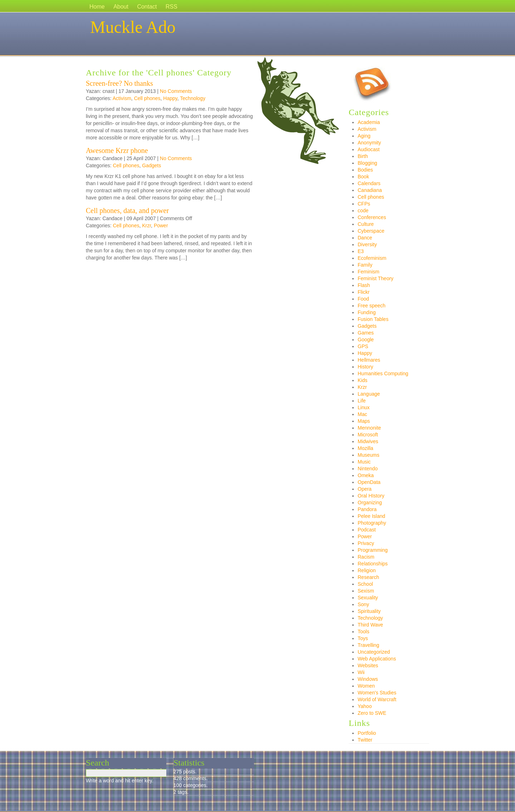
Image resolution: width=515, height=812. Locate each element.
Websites (368, 665)
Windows (368, 679)
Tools (364, 632)
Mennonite (369, 428)
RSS (171, 7)
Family (365, 265)
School (365, 584)
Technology (193, 98)
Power (161, 226)
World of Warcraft (377, 699)
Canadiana (370, 190)
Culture (366, 224)
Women (366, 686)
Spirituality (369, 611)
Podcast (367, 530)
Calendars (369, 183)
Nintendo (368, 469)
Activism (122, 98)
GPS (363, 346)
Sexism (366, 591)
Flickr (364, 292)
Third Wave (370, 625)
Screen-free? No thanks (119, 83)
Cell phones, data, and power (127, 211)
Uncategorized (374, 652)
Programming (373, 550)
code (363, 211)
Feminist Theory (376, 278)
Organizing (370, 502)
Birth (363, 156)
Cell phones (147, 98)
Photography (372, 523)
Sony (363, 604)
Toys (363, 638)
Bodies (365, 170)
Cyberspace (371, 231)
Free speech (372, 306)
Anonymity (369, 143)
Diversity (367, 244)
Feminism (369, 272)
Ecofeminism (372, 258)
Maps (364, 421)
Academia (369, 122)
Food (363, 299)
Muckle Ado (133, 27)
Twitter (365, 740)
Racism (366, 557)
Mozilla (366, 448)
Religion (367, 570)
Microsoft (368, 435)
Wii (361, 672)
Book (363, 177)
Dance (365, 238)
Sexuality (368, 598)
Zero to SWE (372, 713)
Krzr (146, 226)
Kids (362, 380)
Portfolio (367, 733)
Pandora (367, 509)
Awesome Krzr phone (117, 150)
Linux (364, 407)
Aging (364, 136)
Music (364, 462)
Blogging (367, 163)
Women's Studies (377, 693)
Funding (367, 312)
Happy (170, 98)
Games (366, 333)
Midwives (368, 441)
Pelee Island (371, 516)
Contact (147, 7)
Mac (362, 414)
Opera (365, 489)
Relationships (373, 564)
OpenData (369, 482)
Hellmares (369, 360)
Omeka (366, 475)
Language (369, 394)
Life (362, 401)
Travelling (368, 645)
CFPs (364, 204)
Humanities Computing (383, 373)
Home (97, 7)
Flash (364, 285)
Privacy (366, 543)
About (121, 7)
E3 (361, 251)
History (366, 367)
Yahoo (365, 706)
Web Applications (377, 659)
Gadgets (151, 165)
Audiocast (369, 149)
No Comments (176, 91)
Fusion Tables (373, 319)
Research (368, 577)
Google (366, 340)
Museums (369, 455)
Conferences (372, 217)
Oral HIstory (371, 496)
